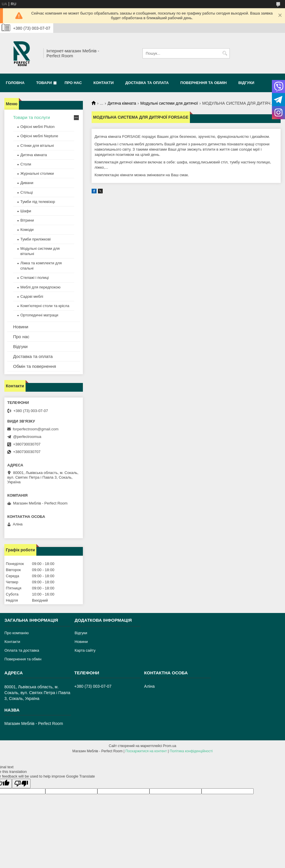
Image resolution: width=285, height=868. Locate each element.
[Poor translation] (21, 784)
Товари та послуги (32, 117)
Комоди (27, 230)
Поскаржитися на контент (146, 751)
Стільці (27, 192)
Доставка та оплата (147, 83)
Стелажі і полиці (35, 278)
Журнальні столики (37, 173)
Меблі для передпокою (40, 287)
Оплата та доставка (22, 650)
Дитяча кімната (122, 103)
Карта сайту (85, 650)
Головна (15, 83)
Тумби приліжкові (35, 239)
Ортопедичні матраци (39, 315)
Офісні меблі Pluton (38, 127)
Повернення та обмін (203, 83)
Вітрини (27, 220)
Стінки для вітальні (37, 146)
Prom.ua (170, 746)
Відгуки (246, 83)
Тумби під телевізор (38, 202)
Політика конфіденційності (191, 751)
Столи (26, 164)
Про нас (73, 83)
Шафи (26, 211)
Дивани (27, 183)
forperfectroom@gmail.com (36, 429)
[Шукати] (225, 53)
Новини (21, 327)
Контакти (104, 83)
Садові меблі (32, 296)
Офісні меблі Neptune (39, 136)
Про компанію (17, 633)
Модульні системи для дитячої (169, 103)
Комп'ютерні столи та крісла (45, 306)
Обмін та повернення (35, 366)
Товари (44, 83)
